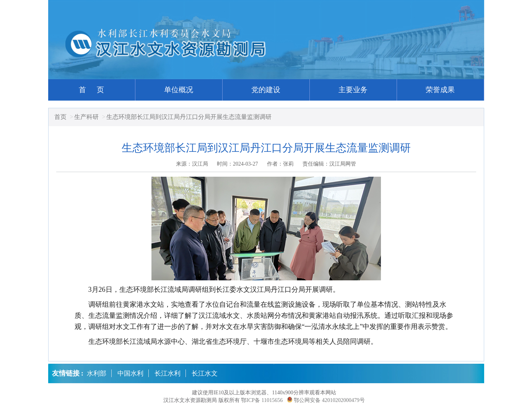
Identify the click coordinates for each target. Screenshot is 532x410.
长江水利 (168, 373)
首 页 (92, 90)
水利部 (97, 373)
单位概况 (179, 90)
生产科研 (86, 117)
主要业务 (353, 90)
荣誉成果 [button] (440, 90)
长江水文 (205, 373)
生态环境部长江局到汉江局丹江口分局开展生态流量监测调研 (189, 117)
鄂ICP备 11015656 (262, 400)
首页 (60, 117)
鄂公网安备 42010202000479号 (329, 400)
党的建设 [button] (266, 90)
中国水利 (130, 373)
